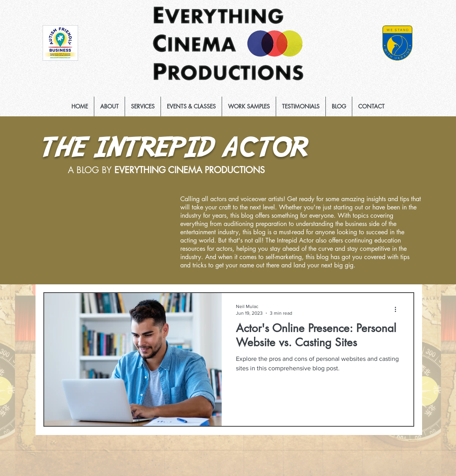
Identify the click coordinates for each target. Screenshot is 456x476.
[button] (143, 106)
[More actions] (398, 309)
